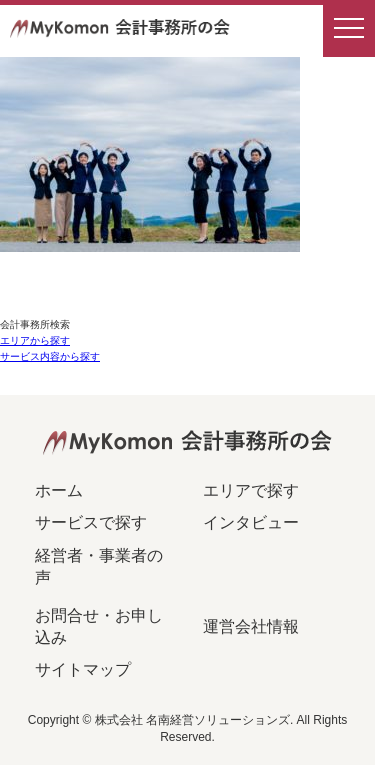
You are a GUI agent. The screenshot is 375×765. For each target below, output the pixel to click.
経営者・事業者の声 (99, 566)
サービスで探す (91, 522)
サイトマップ (83, 669)
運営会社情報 (251, 626)
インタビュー (251, 522)
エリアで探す (251, 490)
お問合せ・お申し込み (99, 626)
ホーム (59, 490)
